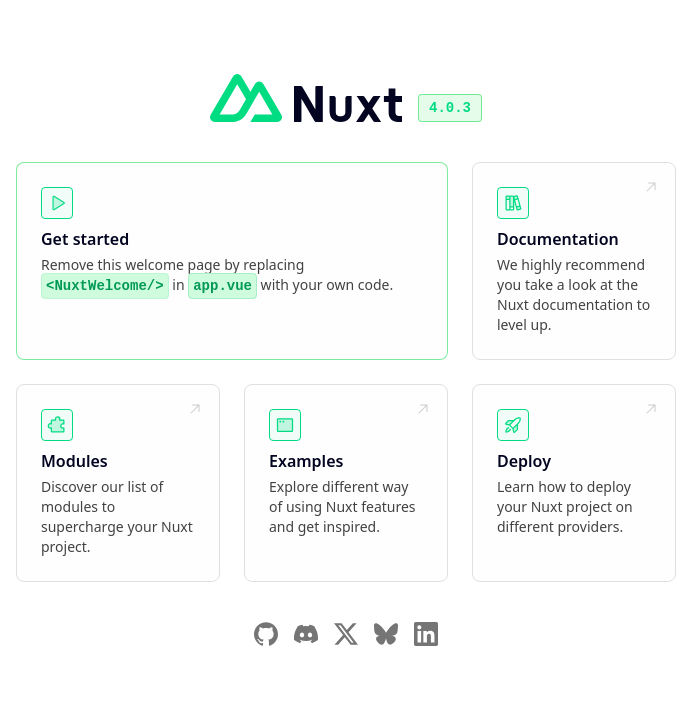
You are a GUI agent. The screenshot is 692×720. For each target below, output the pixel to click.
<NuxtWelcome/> (105, 286)
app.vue (222, 286)
